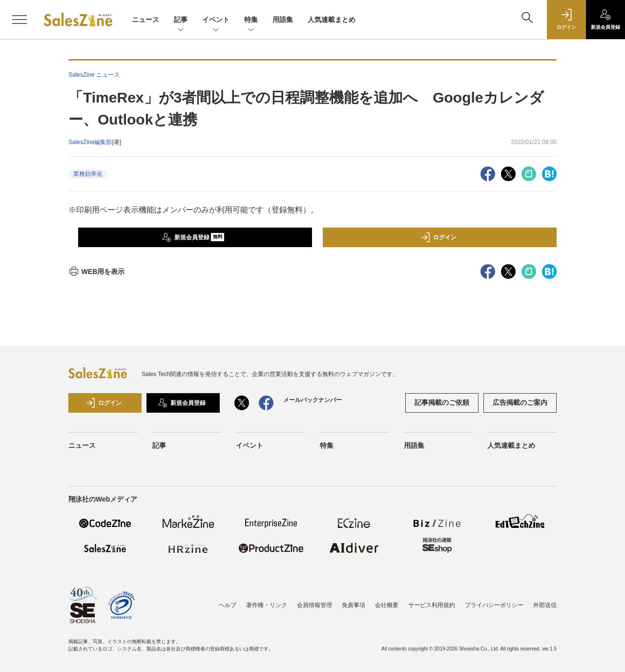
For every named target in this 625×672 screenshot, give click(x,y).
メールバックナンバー (312, 400)
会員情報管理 (314, 605)
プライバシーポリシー (494, 605)
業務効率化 (88, 174)
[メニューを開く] (20, 20)
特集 (251, 20)
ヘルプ (228, 605)
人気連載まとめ (332, 20)
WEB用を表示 (96, 272)
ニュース (146, 20)
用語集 (283, 20)
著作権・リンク (267, 605)
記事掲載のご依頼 (442, 402)
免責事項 (354, 605)
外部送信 (545, 605)
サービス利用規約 (432, 605)
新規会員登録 (193, 237)
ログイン (438, 237)
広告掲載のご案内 (520, 402)
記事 (181, 20)
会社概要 (387, 605)
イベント (216, 20)
